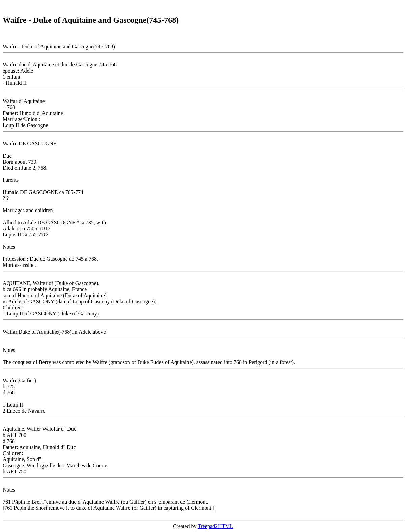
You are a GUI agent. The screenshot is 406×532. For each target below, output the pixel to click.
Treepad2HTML (215, 526)
